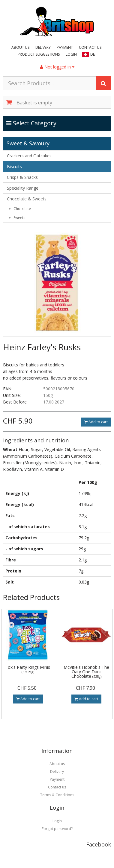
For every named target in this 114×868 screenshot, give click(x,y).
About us (20, 47)
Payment (65, 47)
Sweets (17, 218)
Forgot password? (57, 829)
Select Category (32, 123)
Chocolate (20, 209)
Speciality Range (23, 188)
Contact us (90, 47)
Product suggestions (39, 54)
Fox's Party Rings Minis (28, 669)
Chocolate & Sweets (27, 199)
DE (93, 54)
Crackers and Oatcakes (29, 156)
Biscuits (14, 166)
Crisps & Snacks (22, 177)
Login (71, 54)
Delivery (43, 47)
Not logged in (57, 67)
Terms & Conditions (57, 795)
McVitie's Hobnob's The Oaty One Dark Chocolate (86, 672)
